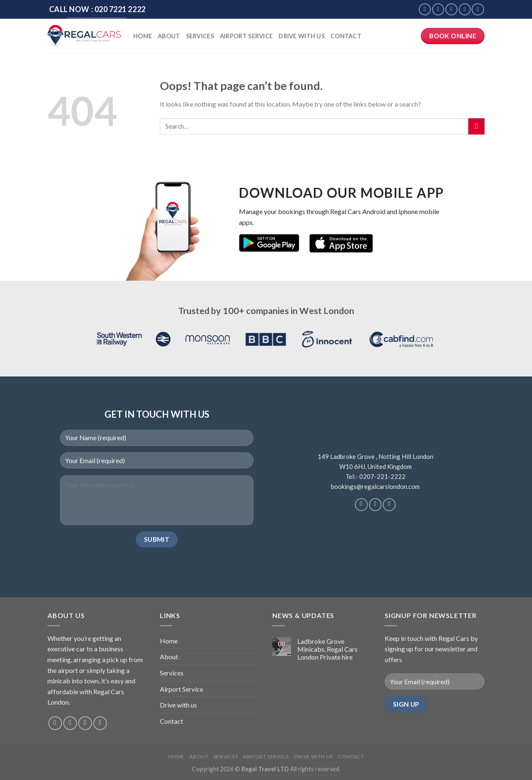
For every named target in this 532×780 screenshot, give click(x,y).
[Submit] (476, 126)
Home (143, 36)
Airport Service (246, 36)
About (169, 36)
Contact (346, 36)
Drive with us (302, 36)
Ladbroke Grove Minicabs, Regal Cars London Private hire (327, 649)
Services (200, 36)
